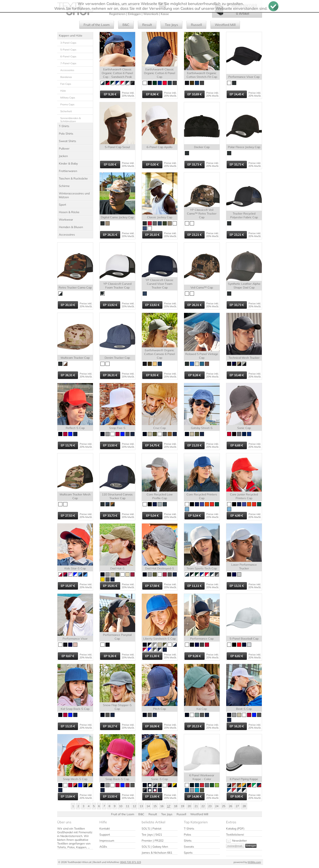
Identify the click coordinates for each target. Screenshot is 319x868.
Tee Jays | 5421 (152, 835)
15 (155, 806)
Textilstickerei (235, 835)
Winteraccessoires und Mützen (74, 195)
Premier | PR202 (153, 841)
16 (162, 806)
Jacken (63, 156)
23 (210, 806)
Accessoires (67, 235)
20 (189, 806)
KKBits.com (254, 862)
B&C (126, 25)
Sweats (189, 847)
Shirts (188, 841)
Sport (62, 205)
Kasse (165, 14)
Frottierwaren (68, 171)
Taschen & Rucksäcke (73, 178)
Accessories (67, 70)
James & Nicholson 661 (157, 853)
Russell (196, 25)
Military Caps (68, 98)
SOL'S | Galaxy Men (155, 847)
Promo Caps (67, 104)
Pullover (64, 149)
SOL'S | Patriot (151, 829)
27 (237, 806)
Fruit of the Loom (97, 25)
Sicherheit (66, 111)
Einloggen (134, 14)
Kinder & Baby (68, 164)
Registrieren (117, 14)
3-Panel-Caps (68, 43)
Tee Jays (171, 25)
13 (141, 806)
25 (224, 806)
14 (148, 806)
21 (196, 806)
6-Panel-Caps (68, 56)
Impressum (107, 841)
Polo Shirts (66, 134)
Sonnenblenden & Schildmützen (70, 120)
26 (230, 806)
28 (244, 806)
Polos (187, 835)
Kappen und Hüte (71, 36)
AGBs (103, 847)
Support (105, 835)
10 (121, 806)
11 (127, 806)
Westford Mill (225, 25)
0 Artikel (243, 14)
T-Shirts (64, 126)
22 (203, 806)
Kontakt (105, 829)
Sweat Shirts (67, 141)
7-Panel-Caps (68, 63)
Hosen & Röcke (69, 212)
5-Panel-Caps (68, 50)
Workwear (66, 220)
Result (147, 25)
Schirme (64, 186)
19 (182, 806)
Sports (188, 853)
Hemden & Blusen (71, 227)
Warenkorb (151, 14)
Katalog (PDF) (235, 829)
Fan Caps (66, 84)
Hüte (63, 91)
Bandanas (66, 77)
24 (217, 806)
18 (176, 806)
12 (134, 806)
